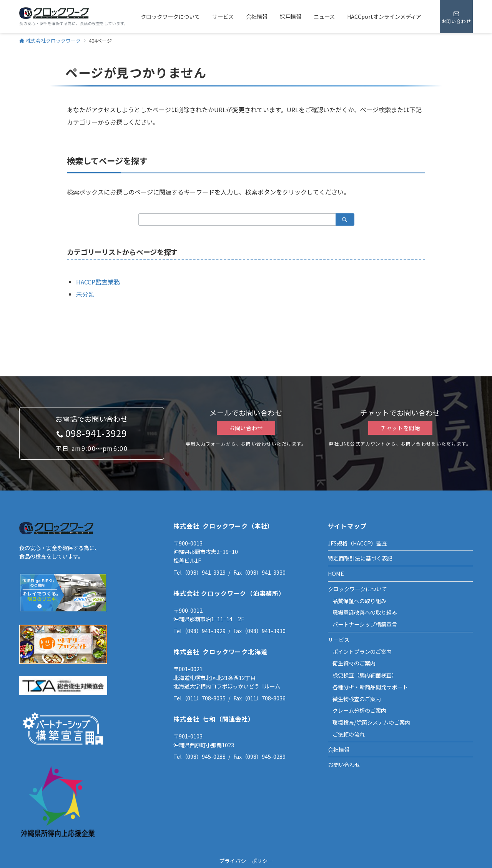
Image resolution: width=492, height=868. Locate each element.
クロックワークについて (357, 589)
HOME (336, 574)
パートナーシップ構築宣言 (365, 624)
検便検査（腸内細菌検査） (365, 675)
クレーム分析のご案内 (359, 710)
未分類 (85, 294)
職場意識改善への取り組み (365, 612)
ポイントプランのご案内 (362, 652)
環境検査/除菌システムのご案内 (371, 722)
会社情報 (339, 750)
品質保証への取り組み (359, 601)
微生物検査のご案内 (357, 699)
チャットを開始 (400, 428)
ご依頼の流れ (349, 734)
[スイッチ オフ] (456, 17)
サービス (339, 640)
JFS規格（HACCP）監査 (357, 543)
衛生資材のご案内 (354, 663)
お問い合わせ (246, 428)
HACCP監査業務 (98, 282)
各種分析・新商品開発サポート (370, 687)
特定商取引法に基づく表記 (360, 558)
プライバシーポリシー (246, 861)
